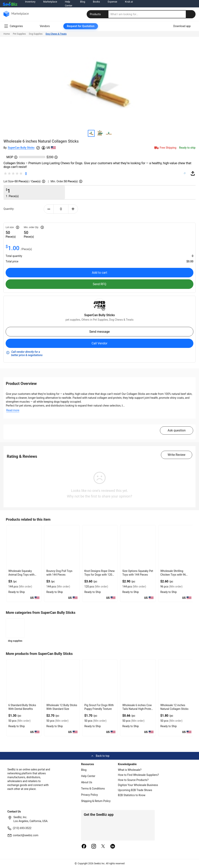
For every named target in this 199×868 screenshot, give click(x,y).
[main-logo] (16, 17)
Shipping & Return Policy (96, 801)
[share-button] (193, 173)
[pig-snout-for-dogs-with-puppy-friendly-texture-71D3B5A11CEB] (100, 681)
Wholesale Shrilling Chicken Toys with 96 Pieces (173, 575)
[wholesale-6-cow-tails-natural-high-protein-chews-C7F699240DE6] (138, 681)
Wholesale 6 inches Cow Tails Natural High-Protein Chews (138, 709)
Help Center (88, 776)
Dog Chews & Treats (56, 34)
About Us (87, 782)
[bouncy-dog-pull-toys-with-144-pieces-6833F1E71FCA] (62, 546)
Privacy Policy (89, 795)
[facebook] (84, 847)
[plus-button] (73, 209)
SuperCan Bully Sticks (21, 148)
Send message (99, 332)
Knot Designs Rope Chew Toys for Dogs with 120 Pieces (99, 575)
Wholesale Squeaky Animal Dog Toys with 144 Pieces (21, 575)
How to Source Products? (133, 780)
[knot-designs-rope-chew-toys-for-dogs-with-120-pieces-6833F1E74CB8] (100, 546)
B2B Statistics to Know (132, 795)
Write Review (177, 455)
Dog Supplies (36, 34)
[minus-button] (49, 209)
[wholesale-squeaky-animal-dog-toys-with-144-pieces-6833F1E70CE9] (24, 546)
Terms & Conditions (93, 789)
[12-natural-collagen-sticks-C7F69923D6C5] (176, 681)
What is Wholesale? (130, 770)
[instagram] (94, 847)
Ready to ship (187, 148)
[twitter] (103, 847)
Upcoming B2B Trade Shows (135, 790)
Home (7, 34)
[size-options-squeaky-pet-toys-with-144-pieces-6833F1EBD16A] (138, 546)
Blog (84, 770)
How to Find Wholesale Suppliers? (138, 775)
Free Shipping (165, 148)
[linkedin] (113, 847)
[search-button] (191, 14)
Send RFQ (99, 284)
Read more (13, 410)
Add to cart (100, 273)
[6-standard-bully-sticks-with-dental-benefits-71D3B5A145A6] (24, 681)
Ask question (177, 430)
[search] (152, 14)
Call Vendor (99, 343)
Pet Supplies (19, 34)
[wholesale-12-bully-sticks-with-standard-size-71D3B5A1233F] (62, 681)
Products (98, 14)
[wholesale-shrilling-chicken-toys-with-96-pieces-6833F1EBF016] (176, 546)
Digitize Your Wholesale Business (138, 785)
